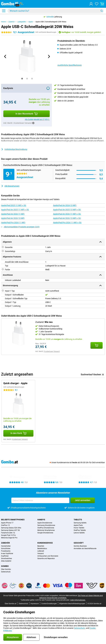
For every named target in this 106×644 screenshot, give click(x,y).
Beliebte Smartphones (13, 520)
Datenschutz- (80, 628)
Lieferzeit (41, 551)
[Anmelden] (91, 4)
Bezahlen (41, 546)
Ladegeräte (22, 22)
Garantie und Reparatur (46, 558)
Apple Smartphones (45, 523)
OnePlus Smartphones (46, 528)
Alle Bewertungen (10, 186)
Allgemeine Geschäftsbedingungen (72, 604)
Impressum (35, 604)
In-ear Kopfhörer (7, 554)
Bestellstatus (42, 549)
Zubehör (12, 22)
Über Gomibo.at (11, 604)
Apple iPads (78, 525)
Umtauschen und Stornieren (48, 556)
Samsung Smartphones (46, 525)
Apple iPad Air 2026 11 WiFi (13, 214)
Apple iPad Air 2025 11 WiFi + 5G (15, 210)
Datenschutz (6, 572)
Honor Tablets (79, 528)
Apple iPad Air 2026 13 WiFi (13, 218)
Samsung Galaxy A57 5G (10, 530)
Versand (41, 554)
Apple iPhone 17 (7, 523)
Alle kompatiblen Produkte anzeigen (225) (20, 227)
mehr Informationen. (78, 600)
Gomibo (5, 566)
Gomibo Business (80, 546)
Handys (41, 520)
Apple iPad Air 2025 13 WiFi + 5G (67, 210)
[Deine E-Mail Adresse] (40, 500)
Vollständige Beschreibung (14, 149)
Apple (31, 22)
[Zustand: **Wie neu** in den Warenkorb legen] (96, 345)
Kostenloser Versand (52, 351)
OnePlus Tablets (80, 530)
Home (3, 22)
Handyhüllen (6, 546)
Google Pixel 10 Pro (8, 535)
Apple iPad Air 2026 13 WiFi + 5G (67, 218)
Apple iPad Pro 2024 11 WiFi (13, 223)
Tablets (78, 520)
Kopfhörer (5, 556)
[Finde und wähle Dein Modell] (56, 11)
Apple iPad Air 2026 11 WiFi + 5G (67, 214)
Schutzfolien (6, 549)
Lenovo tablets (79, 533)
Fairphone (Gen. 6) (8, 533)
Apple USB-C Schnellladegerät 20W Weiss (51, 22)
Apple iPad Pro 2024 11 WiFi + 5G (67, 223)
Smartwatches (6, 558)
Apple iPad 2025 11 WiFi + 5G (14, 205)
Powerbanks (6, 551)
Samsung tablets (80, 523)
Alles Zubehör (6, 561)
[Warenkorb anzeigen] (102, 4)
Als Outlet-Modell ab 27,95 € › (37, 119)
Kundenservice (45, 543)
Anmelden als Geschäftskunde (85, 549)
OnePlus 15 (5, 525)
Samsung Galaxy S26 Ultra (11, 528)
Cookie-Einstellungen (49, 604)
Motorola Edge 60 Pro (9, 538)
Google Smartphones (45, 533)
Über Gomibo (6, 569)
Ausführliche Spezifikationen (70, 65)
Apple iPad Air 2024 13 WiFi (65, 205)
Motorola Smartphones (46, 530)
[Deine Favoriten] (97, 4)
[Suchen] (102, 11)
